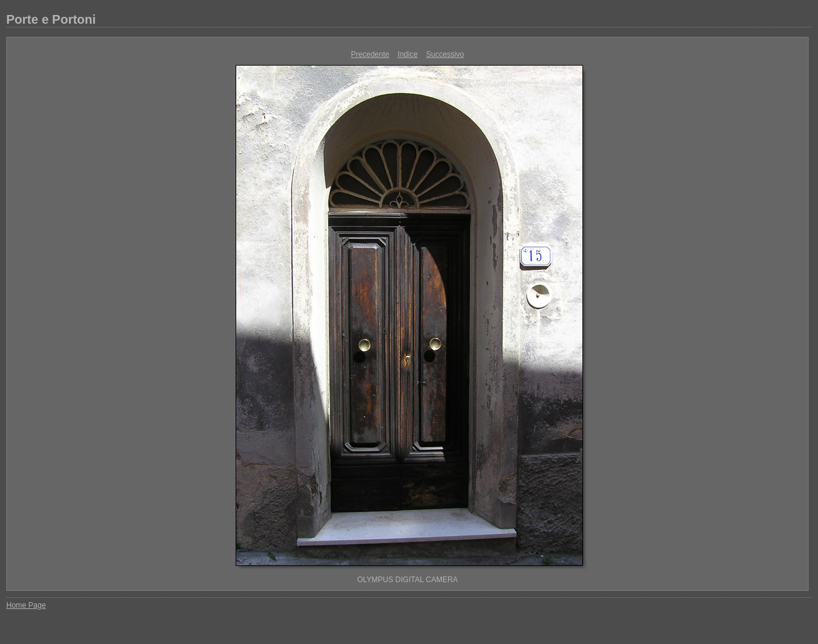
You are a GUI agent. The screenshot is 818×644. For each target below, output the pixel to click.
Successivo (445, 54)
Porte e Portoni (51, 19)
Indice (407, 54)
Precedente (370, 54)
